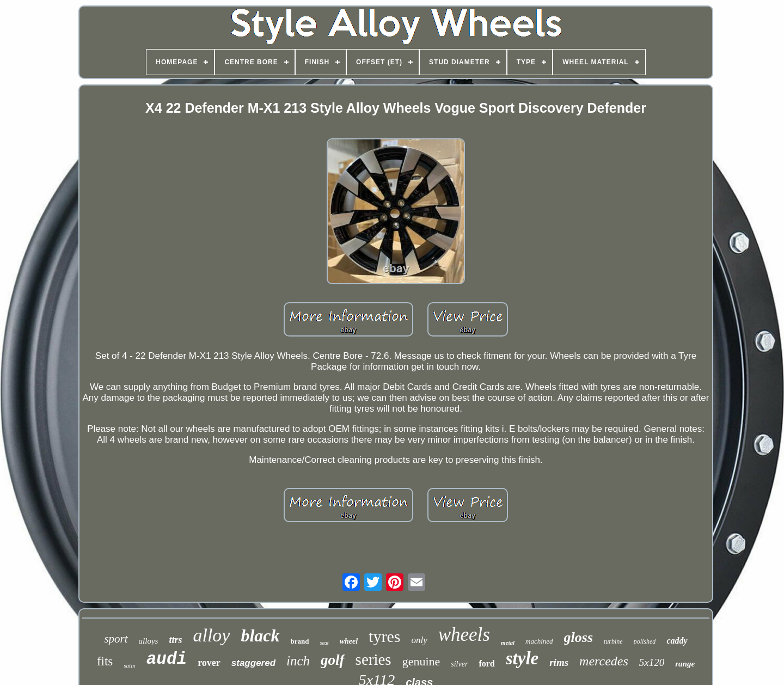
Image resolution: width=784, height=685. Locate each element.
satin (129, 665)
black (260, 635)
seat (324, 643)
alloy (211, 635)
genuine (421, 661)
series (373, 659)
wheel (349, 641)
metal (508, 643)
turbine (613, 641)
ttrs (175, 640)
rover (209, 663)
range (685, 664)
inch (298, 661)
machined (539, 641)
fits (105, 661)
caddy (677, 641)
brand (300, 641)
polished (645, 641)
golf (333, 660)
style (522, 658)
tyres (384, 636)
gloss (578, 637)
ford (486, 663)
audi (167, 659)
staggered (253, 663)
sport (116, 639)
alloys (149, 641)
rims (559, 662)
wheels (464, 635)
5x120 (652, 662)
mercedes (604, 661)
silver (459, 664)
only (419, 640)
